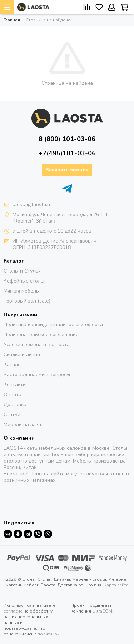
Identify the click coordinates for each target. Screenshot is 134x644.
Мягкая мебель (21, 291)
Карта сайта (116, 585)
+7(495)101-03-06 (67, 153)
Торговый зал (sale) (27, 301)
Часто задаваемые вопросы (37, 375)
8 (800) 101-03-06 (67, 139)
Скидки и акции (22, 355)
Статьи (12, 415)
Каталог (13, 365)
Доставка (15, 405)
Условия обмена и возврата (37, 345)
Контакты (15, 385)
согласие (13, 611)
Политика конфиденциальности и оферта (53, 325)
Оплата (13, 395)
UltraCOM (102, 611)
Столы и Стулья (22, 271)
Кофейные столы (24, 281)
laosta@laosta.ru (32, 204)
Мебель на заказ (24, 425)
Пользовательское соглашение (41, 335)
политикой (49, 634)
